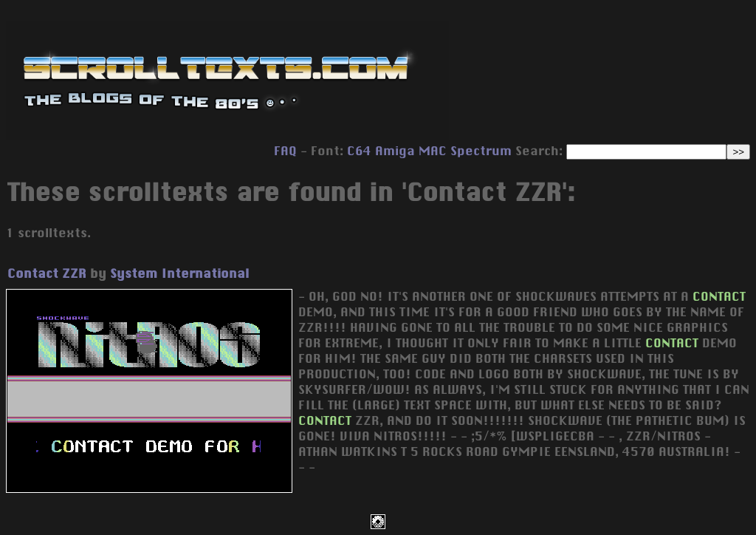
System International (179, 273)
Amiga (395, 151)
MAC (433, 151)
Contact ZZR (47, 273)
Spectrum (481, 151)
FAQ (285, 151)
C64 (359, 151)
